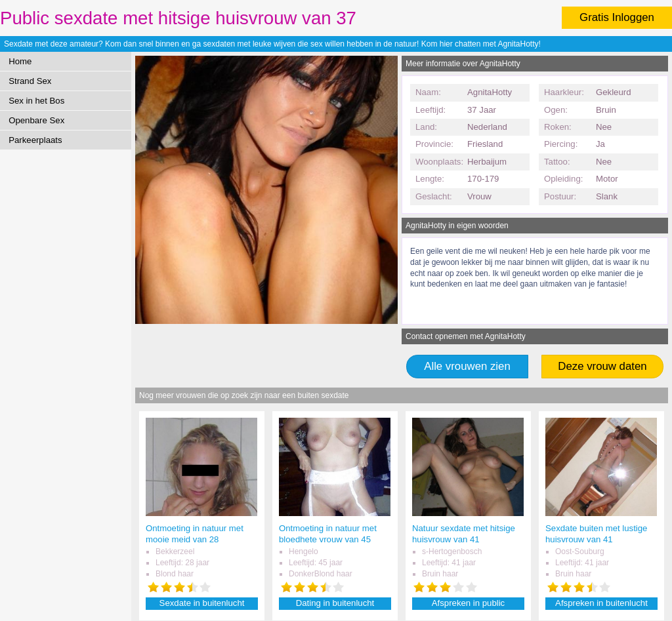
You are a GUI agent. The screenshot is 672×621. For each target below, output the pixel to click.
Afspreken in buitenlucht (601, 603)
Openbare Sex (36, 120)
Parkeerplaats (35, 140)
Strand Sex (30, 81)
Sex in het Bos (36, 101)
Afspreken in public (468, 603)
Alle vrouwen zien (467, 366)
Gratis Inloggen (617, 17)
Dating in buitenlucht (335, 603)
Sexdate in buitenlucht (202, 603)
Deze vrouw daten (602, 366)
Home (20, 61)
